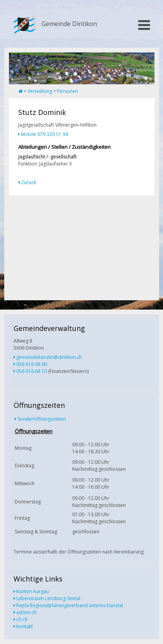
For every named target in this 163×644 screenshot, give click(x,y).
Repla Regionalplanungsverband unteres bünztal (70, 605)
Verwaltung (40, 91)
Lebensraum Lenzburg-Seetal (48, 598)
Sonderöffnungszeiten (42, 419)
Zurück (29, 182)
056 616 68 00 (32, 364)
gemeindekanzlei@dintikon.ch (49, 357)
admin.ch (26, 612)
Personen (68, 91)
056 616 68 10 (32, 371)
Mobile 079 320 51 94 (44, 134)
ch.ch (22, 619)
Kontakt (25, 626)
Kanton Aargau (33, 591)
